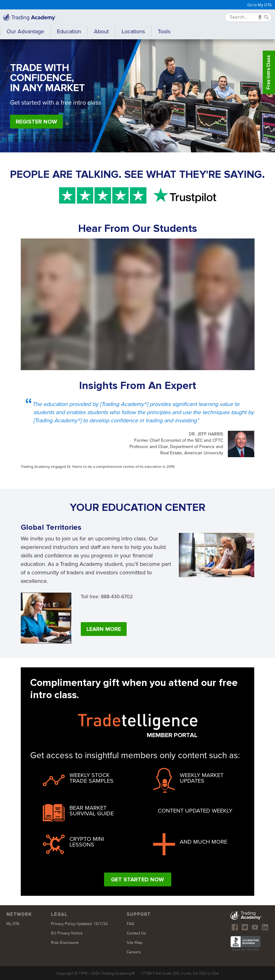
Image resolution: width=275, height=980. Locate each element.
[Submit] (267, 17)
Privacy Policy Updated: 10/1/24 (79, 924)
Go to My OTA (260, 5)
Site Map (135, 943)
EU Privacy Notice (67, 933)
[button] (69, 32)
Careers (134, 952)
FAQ (130, 924)
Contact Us (136, 933)
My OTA (13, 924)
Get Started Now (137, 879)
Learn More (104, 629)
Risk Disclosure (65, 943)
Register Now (36, 122)
